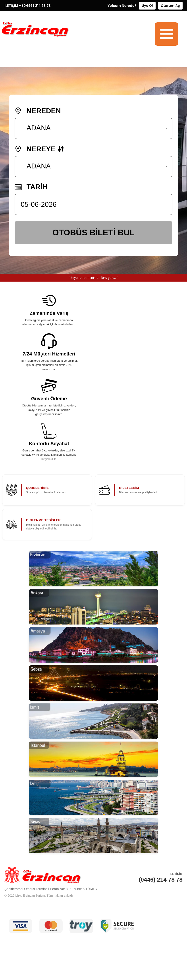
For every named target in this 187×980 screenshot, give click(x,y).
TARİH (31, 187)
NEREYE (39, 150)
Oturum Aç (170, 6)
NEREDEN (38, 111)
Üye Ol (147, 6)
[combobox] (93, 129)
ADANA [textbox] (39, 129)
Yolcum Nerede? (122, 6)
